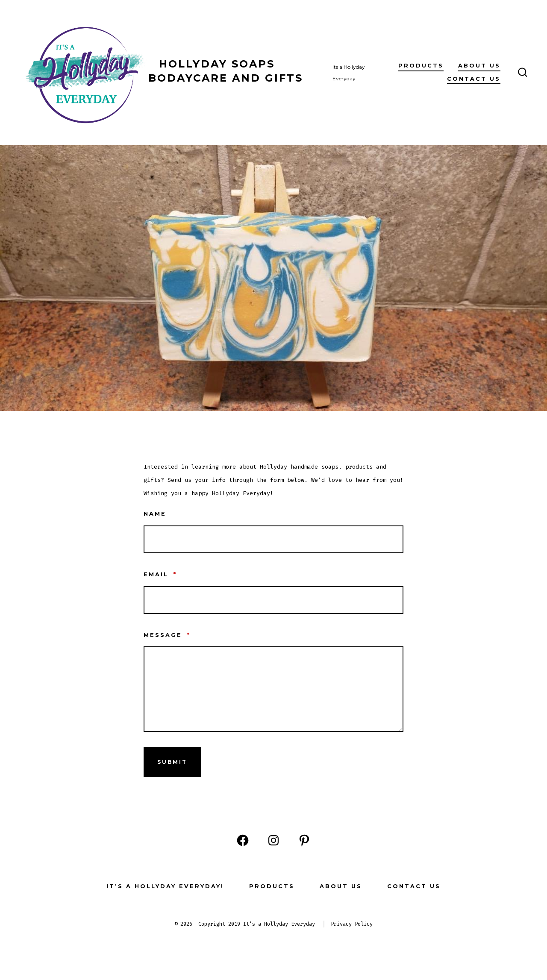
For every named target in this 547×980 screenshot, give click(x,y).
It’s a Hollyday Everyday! (165, 886)
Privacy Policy (352, 924)
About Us (479, 66)
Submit (172, 762)
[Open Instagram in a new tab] (273, 840)
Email (160, 574)
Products (421, 66)
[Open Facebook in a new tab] (243, 840)
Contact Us (474, 79)
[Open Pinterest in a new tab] (304, 840)
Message (167, 635)
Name (155, 514)
